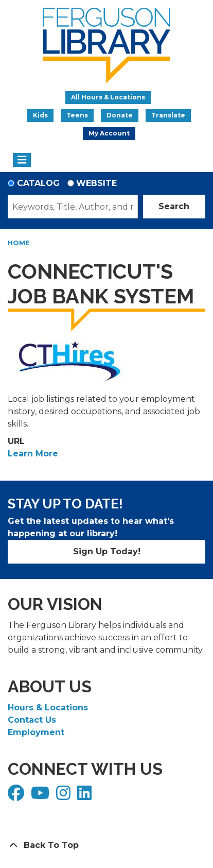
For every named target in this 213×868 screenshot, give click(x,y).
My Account (109, 133)
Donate (120, 115)
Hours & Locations (48, 708)
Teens (77, 115)
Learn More (33, 454)
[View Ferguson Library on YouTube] (41, 796)
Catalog (38, 183)
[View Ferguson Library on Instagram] (65, 796)
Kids (40, 115)
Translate (168, 115)
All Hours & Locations (108, 97)
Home (19, 243)
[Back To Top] (106, 845)
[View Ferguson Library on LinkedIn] (86, 796)
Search (174, 206)
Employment (36, 732)
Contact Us (32, 720)
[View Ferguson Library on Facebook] (17, 796)
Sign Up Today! (107, 551)
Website (96, 183)
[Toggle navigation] (22, 160)
